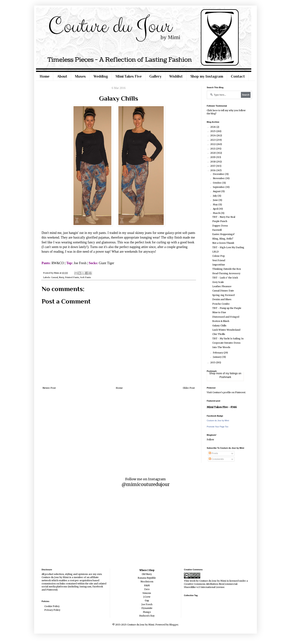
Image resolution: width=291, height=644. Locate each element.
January (218, 357)
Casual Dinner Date (223, 291)
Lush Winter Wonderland (226, 330)
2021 (213, 149)
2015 (213, 362)
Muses (80, 76)
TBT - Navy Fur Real (224, 217)
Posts (213, 453)
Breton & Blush (221, 321)
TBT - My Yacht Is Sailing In (228, 339)
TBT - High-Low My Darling (228, 247)
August (217, 191)
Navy (61, 277)
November (219, 178)
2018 (213, 162)
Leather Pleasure (222, 286)
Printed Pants (72, 277)
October (218, 183)
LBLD (216, 252)
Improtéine (219, 265)
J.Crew (147, 597)
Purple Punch (220, 221)
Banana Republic (147, 578)
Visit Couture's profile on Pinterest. (226, 392)
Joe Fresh (147, 604)
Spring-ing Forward (223, 295)
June (216, 200)
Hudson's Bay (147, 616)
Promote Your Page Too (218, 427)
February (218, 353)
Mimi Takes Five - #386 (222, 407)
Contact (238, 76)
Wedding (101, 76)
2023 (213, 140)
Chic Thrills (219, 334)
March (217, 213)
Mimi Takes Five (129, 76)
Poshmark (225, 377)
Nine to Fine (219, 312)
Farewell (217, 230)
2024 (213, 135)
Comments (216, 459)
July (215, 196)
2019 (213, 157)
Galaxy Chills (219, 326)
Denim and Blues (222, 299)
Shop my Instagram (207, 76)
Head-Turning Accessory (226, 273)
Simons (147, 593)
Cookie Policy (52, 606)
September (219, 187)
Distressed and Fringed (226, 317)
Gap (147, 600)
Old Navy (147, 574)
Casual (54, 277)
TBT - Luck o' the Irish (225, 278)
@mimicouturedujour (146, 484)
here (215, 110)
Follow (210, 440)
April (216, 209)
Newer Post (49, 388)
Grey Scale (218, 282)
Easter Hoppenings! (223, 234)
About (62, 76)
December (219, 174)
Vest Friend (219, 260)
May (216, 204)
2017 (213, 166)
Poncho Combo (221, 304)
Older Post (189, 388)
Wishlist (176, 76)
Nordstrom (147, 582)
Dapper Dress (220, 226)
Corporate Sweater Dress (226, 343)
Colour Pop (219, 256)
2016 (213, 170)
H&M (147, 585)
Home (45, 76)
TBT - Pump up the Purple (227, 308)
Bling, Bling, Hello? (223, 239)
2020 (213, 153)
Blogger (174, 625)
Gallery (155, 76)
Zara (147, 589)
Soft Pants (86, 277)
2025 (213, 131)
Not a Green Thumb (223, 243)
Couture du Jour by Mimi (218, 420)
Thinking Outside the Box (227, 269)
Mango (147, 612)
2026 (213, 127)
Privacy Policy (52, 610)
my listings (232, 373)
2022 (213, 144)
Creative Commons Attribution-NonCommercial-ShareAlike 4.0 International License (211, 586)
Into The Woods (221, 347)
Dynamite (147, 608)
